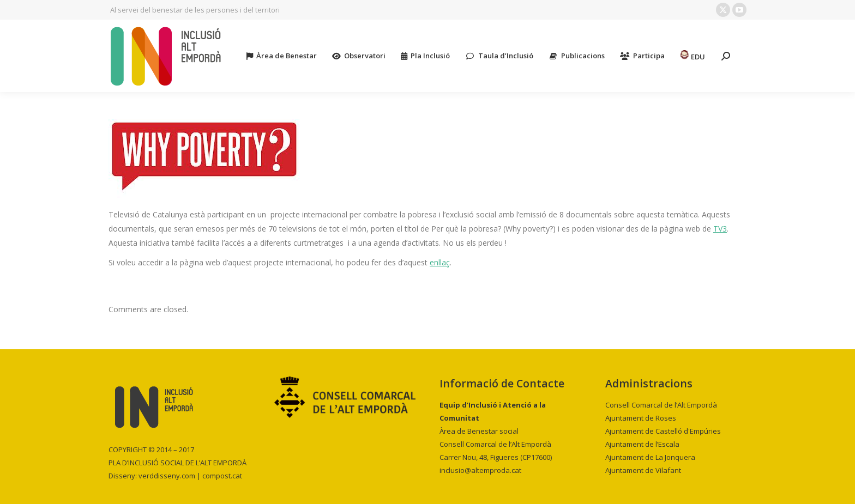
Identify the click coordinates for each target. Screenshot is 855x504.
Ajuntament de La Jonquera (650, 457)
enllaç (440, 262)
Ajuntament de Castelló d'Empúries (663, 431)
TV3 (720, 229)
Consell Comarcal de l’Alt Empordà (661, 405)
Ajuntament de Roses (641, 418)
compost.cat (222, 476)
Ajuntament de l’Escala (642, 444)
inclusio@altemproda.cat (480, 470)
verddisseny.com (167, 476)
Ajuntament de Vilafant (643, 470)
